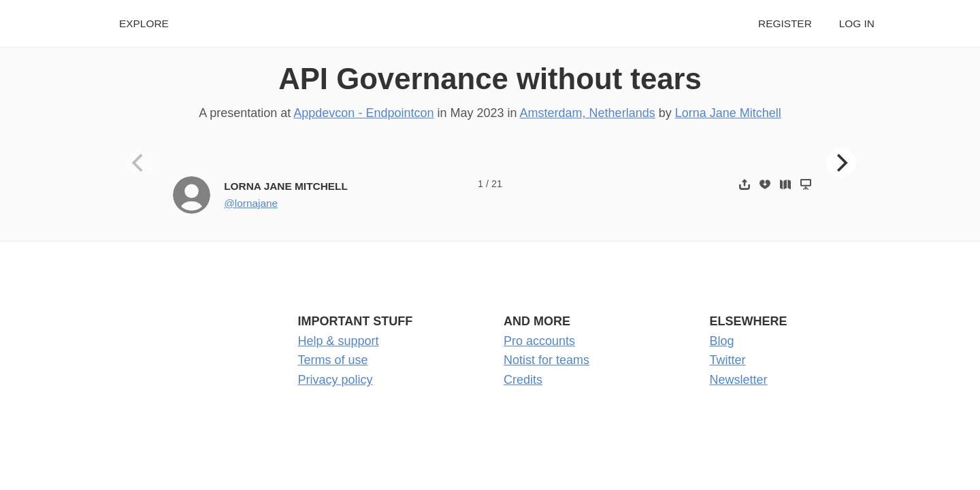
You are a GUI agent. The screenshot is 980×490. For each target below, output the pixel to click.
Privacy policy (336, 380)
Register (785, 23)
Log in (857, 23)
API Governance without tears (490, 79)
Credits (523, 380)
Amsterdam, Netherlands (588, 113)
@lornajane (251, 203)
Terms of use (333, 360)
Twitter (728, 360)
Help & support (339, 341)
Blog (722, 341)
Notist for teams (546, 360)
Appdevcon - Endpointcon (363, 113)
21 (497, 184)
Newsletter (739, 380)
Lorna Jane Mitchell (728, 113)
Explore (144, 23)
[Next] (841, 163)
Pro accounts (539, 341)
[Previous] (140, 163)
